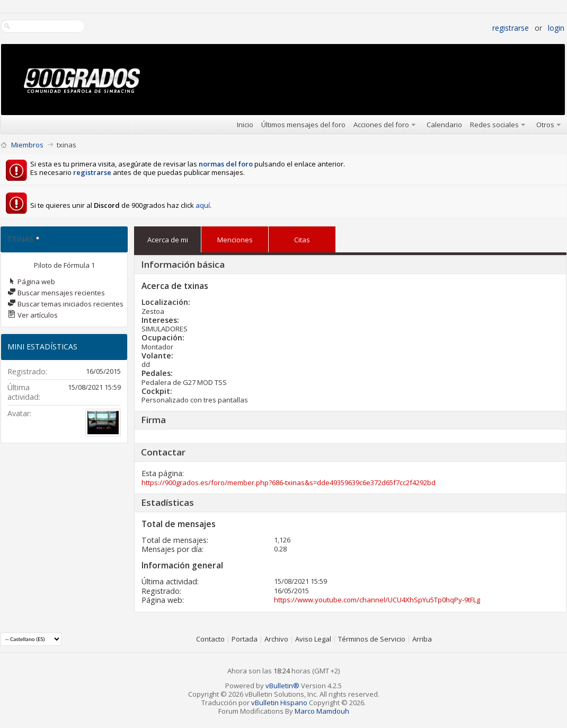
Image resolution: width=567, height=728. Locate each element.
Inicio (245, 125)
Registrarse (511, 28)
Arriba (422, 639)
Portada (245, 639)
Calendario (444, 125)
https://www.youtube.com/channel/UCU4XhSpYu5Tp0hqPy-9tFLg (377, 600)
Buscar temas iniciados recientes (65, 304)
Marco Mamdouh (322, 711)
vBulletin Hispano (279, 703)
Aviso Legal (313, 639)
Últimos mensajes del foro (303, 125)
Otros (545, 125)
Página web (31, 282)
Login (556, 28)
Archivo (276, 639)
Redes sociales (494, 125)
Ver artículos (33, 315)
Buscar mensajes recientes (56, 293)
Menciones (235, 238)
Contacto (210, 639)
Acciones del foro (381, 125)
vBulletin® (282, 686)
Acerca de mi (168, 240)
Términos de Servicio (372, 639)
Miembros (27, 145)
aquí (203, 205)
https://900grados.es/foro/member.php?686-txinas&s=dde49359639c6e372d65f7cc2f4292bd (289, 483)
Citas (302, 238)
